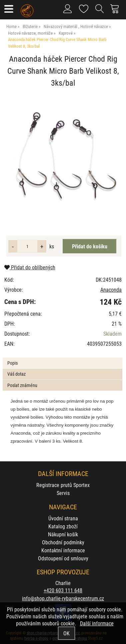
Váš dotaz (16, 374)
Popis (12, 363)
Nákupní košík (63, 534)
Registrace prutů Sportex (63, 485)
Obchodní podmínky (63, 542)
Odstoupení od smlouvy (63, 558)
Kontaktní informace (63, 550)
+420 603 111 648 (63, 590)
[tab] (62, 358)
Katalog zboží (63, 526)
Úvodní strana (63, 518)
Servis (63, 493)
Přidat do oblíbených (30, 267)
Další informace (97, 623)
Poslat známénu (22, 385)
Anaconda (111, 289)
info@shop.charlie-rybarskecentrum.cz (63, 598)
